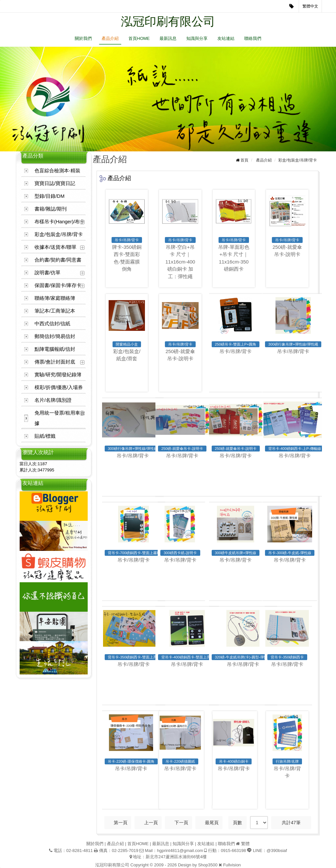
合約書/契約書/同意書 (58, 260)
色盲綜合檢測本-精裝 (58, 170)
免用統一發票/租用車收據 (60, 418)
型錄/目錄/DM (50, 196)
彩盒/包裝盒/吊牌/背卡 (59, 234)
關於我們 (83, 38)
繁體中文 (310, 6)
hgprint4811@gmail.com (180, 851)
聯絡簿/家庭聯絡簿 (55, 298)
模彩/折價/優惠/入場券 (59, 387)
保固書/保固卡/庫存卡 (58, 285)
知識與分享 (197, 38)
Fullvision (232, 865)
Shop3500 (208, 865)
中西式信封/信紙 (53, 323)
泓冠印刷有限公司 (168, 21)
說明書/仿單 (48, 272)
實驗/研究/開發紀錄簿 (58, 374)
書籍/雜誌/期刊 (51, 209)
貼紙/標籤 (45, 436)
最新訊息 (168, 38)
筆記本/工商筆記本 (55, 311)
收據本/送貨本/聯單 (56, 247)
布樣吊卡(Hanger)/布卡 (60, 221)
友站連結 (226, 38)
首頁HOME (139, 38)
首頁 (244, 160)
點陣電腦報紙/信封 (55, 349)
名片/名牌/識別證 (53, 400)
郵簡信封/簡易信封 (55, 336)
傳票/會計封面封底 (55, 362)
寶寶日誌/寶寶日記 (55, 183)
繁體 (245, 844)
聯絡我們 (253, 38)
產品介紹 (110, 38)
